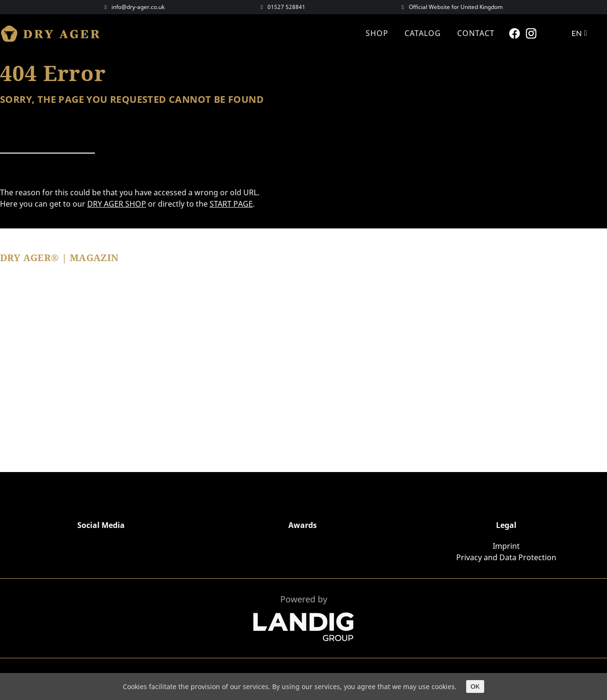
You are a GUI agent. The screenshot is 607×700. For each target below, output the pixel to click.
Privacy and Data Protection (506, 557)
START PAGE (231, 204)
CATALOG (423, 33)
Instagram (532, 33)
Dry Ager (55, 33)
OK (475, 686)
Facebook (516, 33)
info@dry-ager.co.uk (138, 7)
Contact (476, 33)
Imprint (506, 546)
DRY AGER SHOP (117, 204)
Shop (377, 33)
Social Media (101, 525)
